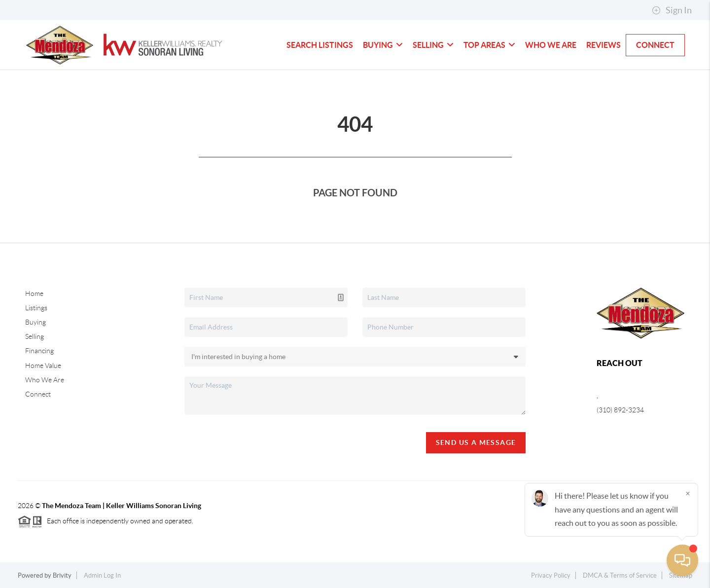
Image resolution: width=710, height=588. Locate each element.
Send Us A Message (476, 442)
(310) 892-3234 (620, 410)
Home (34, 294)
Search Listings (320, 45)
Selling (433, 45)
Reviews (603, 45)
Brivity (62, 575)
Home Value (43, 366)
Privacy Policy (551, 575)
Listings (36, 308)
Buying (383, 45)
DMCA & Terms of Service (620, 575)
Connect (655, 45)
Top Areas (489, 45)
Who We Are (551, 45)
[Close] (688, 493)
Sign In (672, 10)
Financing (39, 351)
